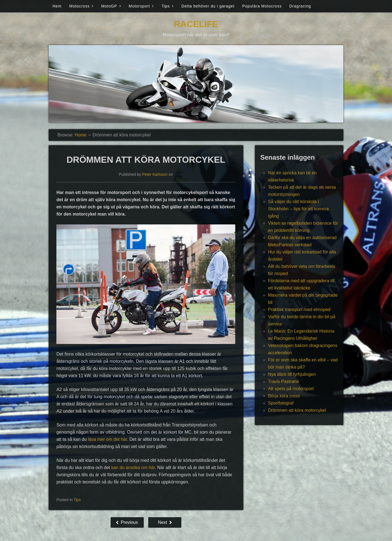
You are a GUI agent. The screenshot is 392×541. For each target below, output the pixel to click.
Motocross (80, 6)
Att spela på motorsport (291, 389)
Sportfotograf (281, 403)
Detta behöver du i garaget (208, 6)
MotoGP (109, 6)
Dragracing (300, 6)
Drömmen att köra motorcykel (297, 410)
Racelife (196, 24)
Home (81, 135)
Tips (166, 6)
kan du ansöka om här (133, 468)
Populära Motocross (262, 6)
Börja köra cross (284, 396)
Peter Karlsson (155, 174)
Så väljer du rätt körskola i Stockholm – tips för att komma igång (298, 209)
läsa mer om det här (107, 439)
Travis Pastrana (283, 381)
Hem (57, 6)
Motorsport (139, 6)
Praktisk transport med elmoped (299, 310)
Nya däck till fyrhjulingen (292, 374)
